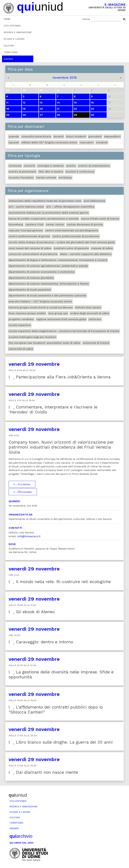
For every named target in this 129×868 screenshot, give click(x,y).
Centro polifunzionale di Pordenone (76, 236)
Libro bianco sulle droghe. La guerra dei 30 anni (61, 742)
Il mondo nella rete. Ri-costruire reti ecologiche (60, 582)
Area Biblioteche (94, 201)
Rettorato (95, 319)
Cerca (86, 19)
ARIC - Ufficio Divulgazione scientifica (70, 207)
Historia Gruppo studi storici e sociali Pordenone (41, 307)
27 (41, 115)
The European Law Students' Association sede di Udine (44, 343)
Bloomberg (16, 224)
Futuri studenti (76, 136)
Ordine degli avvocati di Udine (90, 313)
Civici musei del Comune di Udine (30, 248)
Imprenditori (112, 136)
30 (92, 115)
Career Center (55, 224)
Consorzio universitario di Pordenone (33, 254)
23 (92, 109)
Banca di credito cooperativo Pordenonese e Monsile (44, 219)
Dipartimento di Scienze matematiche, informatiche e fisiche (49, 284)
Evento (71, 166)
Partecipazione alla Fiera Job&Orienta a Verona (60, 377)
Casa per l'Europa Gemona (26, 230)
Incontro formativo (21, 178)
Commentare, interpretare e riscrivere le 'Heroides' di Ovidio (53, 410)
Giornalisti (95, 136)
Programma (23, 492)
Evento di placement (22, 172)
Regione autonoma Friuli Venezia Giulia (61, 319)
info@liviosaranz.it (29, 536)
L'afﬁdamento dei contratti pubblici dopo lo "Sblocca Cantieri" (56, 710)
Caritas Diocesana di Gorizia (85, 224)
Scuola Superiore (20, 325)
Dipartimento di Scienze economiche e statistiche (42, 272)
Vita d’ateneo (12, 26)
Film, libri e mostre (51, 172)
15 (75, 103)
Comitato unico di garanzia (71, 248)
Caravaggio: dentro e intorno (41, 642)
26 (24, 115)
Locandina (22, 484)
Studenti (102, 142)
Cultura (9, 46)
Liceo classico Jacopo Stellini (27, 313)
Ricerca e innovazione (18, 32)
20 (41, 109)
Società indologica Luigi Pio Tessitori (32, 337)
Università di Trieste (96, 343)
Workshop (65, 178)
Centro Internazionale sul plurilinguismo (72, 230)
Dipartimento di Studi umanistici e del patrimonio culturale (47, 295)
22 (75, 109)
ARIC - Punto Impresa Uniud (26, 207)
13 (41, 103)
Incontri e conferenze (80, 172)
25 (8, 115)
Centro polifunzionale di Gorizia (29, 236)
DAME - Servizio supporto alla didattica (86, 254)
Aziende (14, 136)
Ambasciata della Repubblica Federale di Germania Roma (45, 201)
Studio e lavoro (14, 39)
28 (58, 115)
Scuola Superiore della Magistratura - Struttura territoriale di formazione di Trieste (64, 331)
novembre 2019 (65, 78)
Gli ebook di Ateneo (32, 612)
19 (24, 109)
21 (58, 109)
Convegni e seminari (51, 166)
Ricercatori (87, 142)
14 (58, 103)
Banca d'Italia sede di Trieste (100, 219)
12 (24, 103)
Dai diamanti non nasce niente (43, 772)
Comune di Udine (102, 248)
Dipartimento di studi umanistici (30, 290)
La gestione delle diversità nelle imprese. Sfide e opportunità (61, 674)
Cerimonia (15, 166)
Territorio (11, 52)
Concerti (29, 166)
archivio (21, 836)
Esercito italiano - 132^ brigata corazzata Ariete (40, 301)
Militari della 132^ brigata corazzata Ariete (49, 142)
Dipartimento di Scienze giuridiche (31, 278)
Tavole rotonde (46, 178)
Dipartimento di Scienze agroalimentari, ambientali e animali (48, 266)
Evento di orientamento (94, 166)
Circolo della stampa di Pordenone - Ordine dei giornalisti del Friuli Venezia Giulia (62, 242)
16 (92, 103)
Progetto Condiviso (21, 319)
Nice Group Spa (58, 313)
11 (7, 103)
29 (75, 115)
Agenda (8, 59)
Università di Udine (21, 349)
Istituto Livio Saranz (88, 307)
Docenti (59, 136)
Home (7, 19)
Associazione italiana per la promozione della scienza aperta (49, 213)
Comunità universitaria (36, 136)
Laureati (14, 142)
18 (8, 109)
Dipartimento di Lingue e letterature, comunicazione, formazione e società (58, 260)
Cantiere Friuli (34, 224)
